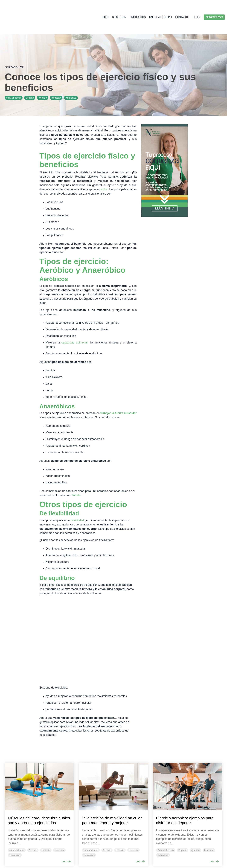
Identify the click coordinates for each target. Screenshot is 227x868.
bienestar (56, 76)
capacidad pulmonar (75, 321)
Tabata (76, 474)
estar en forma (14, 76)
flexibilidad (77, 499)
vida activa (71, 76)
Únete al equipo (160, 6)
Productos (138, 6)
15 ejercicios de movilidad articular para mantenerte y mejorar (108, 773)
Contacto (182, 6)
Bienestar (119, 6)
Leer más (66, 817)
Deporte (30, 76)
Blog (196, 6)
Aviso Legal (10, 862)
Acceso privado (214, 6)
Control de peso (166, 801)
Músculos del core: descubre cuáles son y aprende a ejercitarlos (36, 773)
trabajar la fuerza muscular (119, 392)
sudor (104, 168)
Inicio (105, 6)
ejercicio (43, 76)
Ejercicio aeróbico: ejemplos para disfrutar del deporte (184, 771)
